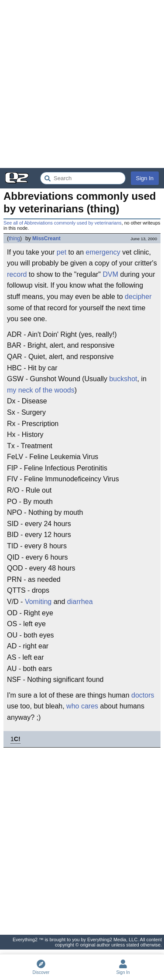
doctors (143, 695)
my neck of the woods (41, 390)
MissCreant (46, 238)
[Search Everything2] (83, 178)
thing (14, 238)
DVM (110, 274)
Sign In (145, 178)
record (17, 274)
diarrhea (80, 602)
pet (61, 252)
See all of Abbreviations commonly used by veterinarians (63, 223)
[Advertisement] (82, 84)
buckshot (123, 379)
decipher (138, 297)
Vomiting (38, 602)
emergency (103, 252)
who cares (82, 706)
